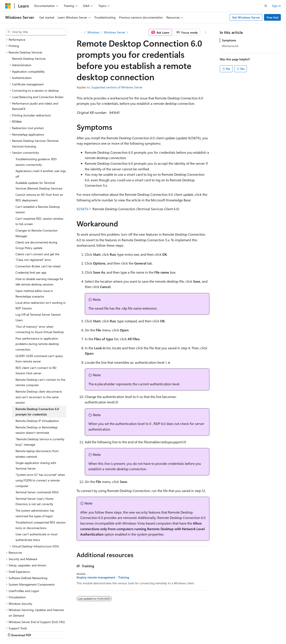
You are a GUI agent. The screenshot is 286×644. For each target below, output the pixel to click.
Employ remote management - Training (103, 577)
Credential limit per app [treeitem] (31, 235)
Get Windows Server (246, 17)
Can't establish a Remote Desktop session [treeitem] (38, 172)
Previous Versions (39, 631)
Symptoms (229, 40)
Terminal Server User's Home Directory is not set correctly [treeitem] (34, 464)
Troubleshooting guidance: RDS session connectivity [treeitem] (36, 124)
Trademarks (137, 631)
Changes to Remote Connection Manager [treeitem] (37, 196)
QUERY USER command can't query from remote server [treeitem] (39, 321)
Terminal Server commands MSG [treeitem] (37, 455)
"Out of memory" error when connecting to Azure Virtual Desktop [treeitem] (40, 292)
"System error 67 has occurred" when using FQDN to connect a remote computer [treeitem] (40, 443)
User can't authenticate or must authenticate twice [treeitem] (36, 499)
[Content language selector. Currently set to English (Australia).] (22, 620)
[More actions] (206, 32)
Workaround (230, 46)
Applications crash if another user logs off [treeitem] (41, 136)
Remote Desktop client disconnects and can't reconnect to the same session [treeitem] (39, 359)
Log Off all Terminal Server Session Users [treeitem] (38, 280)
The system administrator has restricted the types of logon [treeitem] (35, 476)
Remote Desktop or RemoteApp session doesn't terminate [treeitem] (36, 393)
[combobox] (36, 32)
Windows (93, 32)
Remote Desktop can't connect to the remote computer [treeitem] (40, 345)
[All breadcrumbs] (80, 32)
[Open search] (266, 6)
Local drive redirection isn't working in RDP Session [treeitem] (41, 268)
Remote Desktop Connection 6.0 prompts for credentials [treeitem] (37, 374)
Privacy (94, 631)
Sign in (276, 6)
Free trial (273, 17)
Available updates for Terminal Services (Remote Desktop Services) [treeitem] (39, 148)
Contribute (77, 631)
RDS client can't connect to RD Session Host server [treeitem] (36, 333)
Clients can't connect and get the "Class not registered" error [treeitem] (37, 219)
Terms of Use (115, 631)
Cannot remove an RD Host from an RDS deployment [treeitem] (39, 160)
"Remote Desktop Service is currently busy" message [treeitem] (40, 404)
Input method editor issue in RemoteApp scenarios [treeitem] (34, 256)
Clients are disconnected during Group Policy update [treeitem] (36, 208)
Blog (59, 631)
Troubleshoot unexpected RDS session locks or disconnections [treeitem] (41, 488)
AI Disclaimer (14, 631)
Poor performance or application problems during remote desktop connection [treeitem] (37, 306)
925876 (82, 209)
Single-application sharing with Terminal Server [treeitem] (36, 428)
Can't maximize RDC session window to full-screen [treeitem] (39, 184)
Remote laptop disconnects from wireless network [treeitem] (37, 416)
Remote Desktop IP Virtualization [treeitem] (37, 383)
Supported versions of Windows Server (117, 87)
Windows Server (115, 32)
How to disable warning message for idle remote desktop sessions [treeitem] (39, 244)
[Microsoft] (8, 6)
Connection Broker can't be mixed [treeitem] (38, 229)
